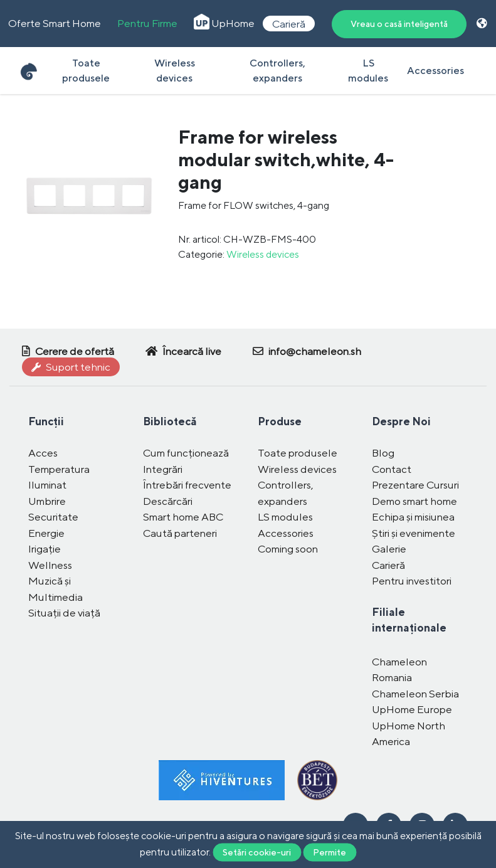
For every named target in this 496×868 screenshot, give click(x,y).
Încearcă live (183, 351)
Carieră (289, 23)
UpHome (224, 23)
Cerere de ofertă (68, 351)
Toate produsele (86, 71)
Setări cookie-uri (257, 852)
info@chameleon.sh (307, 351)
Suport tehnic (71, 367)
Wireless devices (175, 71)
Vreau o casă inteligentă (399, 24)
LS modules (368, 71)
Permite (330, 852)
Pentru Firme (147, 23)
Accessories (435, 71)
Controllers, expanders (277, 71)
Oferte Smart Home (55, 23)
